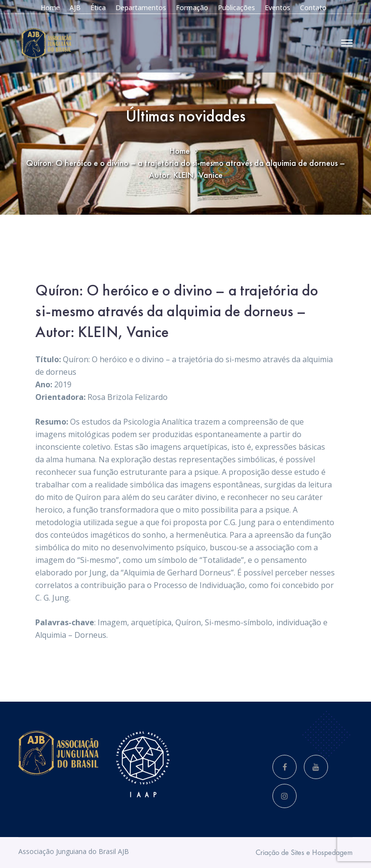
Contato (313, 7)
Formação (192, 7)
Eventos (278, 7)
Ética (98, 7)
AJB (75, 7)
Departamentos (141, 7)
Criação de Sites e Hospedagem (304, 852)
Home (50, 7)
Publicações (236, 7)
